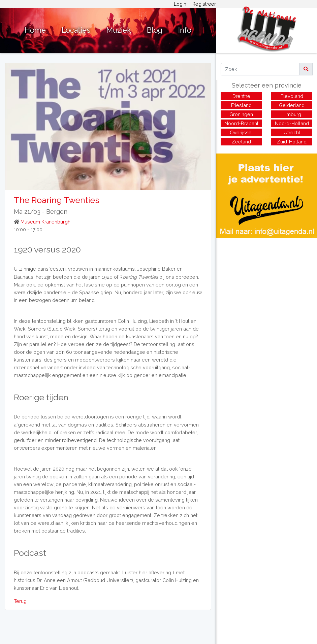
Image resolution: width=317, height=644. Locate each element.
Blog (155, 30)
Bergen (57, 212)
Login (180, 4)
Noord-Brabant (241, 123)
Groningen (241, 114)
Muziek (119, 30)
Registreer (204, 4)
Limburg (292, 114)
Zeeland (241, 142)
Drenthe (241, 96)
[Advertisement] (266, 285)
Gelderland (292, 105)
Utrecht (292, 132)
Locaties (76, 30)
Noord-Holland (292, 123)
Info (185, 30)
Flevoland (292, 96)
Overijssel (241, 132)
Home (35, 30)
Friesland (241, 105)
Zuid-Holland (292, 142)
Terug (20, 601)
